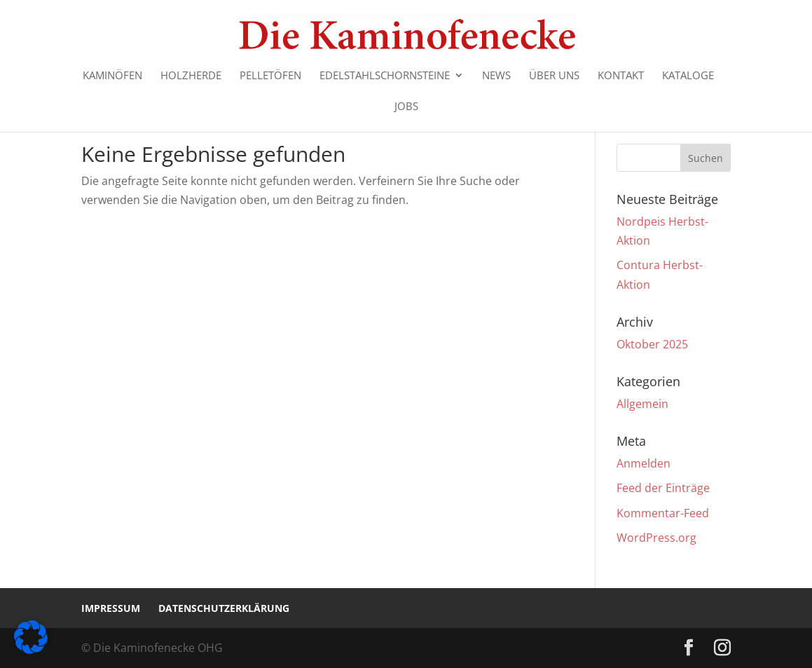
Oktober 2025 (652, 344)
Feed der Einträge (663, 488)
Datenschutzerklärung (224, 608)
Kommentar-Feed (663, 513)
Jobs (406, 107)
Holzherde (191, 76)
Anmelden (644, 463)
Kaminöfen (112, 76)
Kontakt (621, 76)
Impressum (111, 608)
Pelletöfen (270, 76)
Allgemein (642, 404)
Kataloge (688, 76)
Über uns (554, 76)
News (496, 76)
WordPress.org (656, 538)
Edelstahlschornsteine (385, 76)
